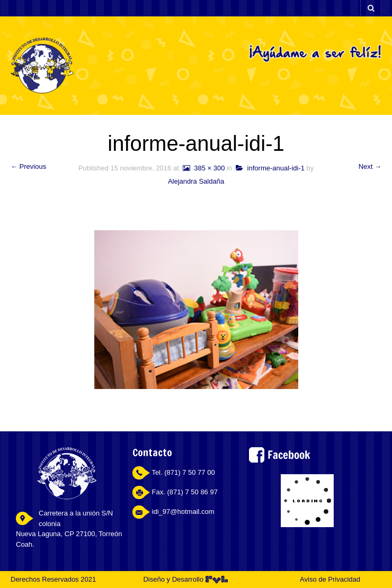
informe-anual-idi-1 (270, 168)
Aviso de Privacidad (330, 579)
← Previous (28, 166)
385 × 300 (203, 168)
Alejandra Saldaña (196, 181)
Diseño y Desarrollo (185, 579)
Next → (370, 166)
